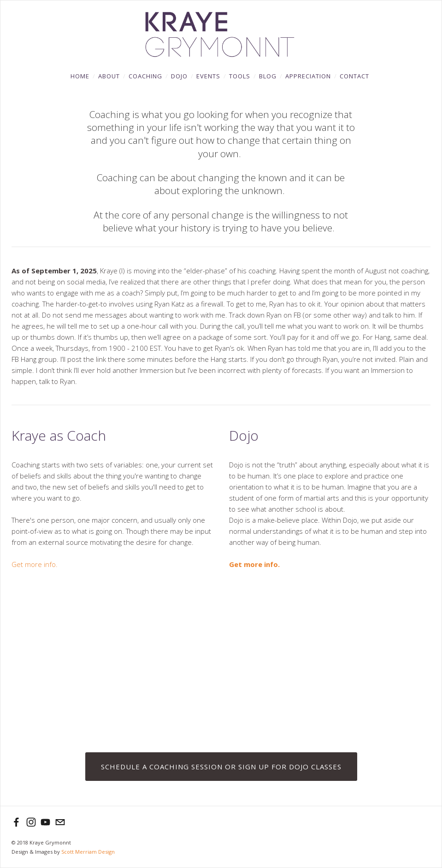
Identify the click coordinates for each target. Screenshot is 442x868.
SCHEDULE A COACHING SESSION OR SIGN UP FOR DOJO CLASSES (221, 767)
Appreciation (308, 76)
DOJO (179, 76)
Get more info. (35, 564)
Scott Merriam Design (88, 852)
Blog (268, 76)
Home (80, 76)
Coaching (145, 76)
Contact (354, 76)
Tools (240, 76)
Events (208, 76)
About (109, 76)
